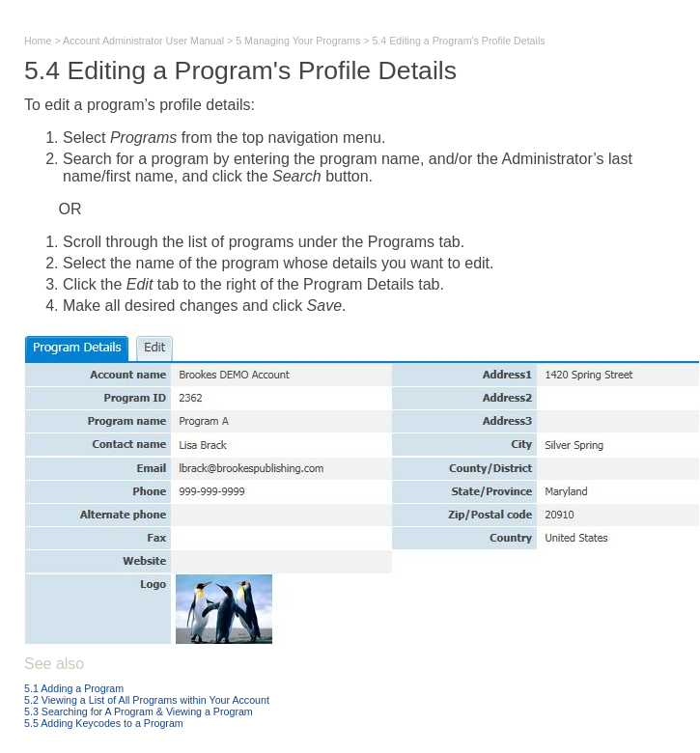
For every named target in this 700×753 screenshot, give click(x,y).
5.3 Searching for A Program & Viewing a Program (139, 711)
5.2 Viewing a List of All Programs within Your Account (147, 700)
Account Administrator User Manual (143, 41)
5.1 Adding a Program (74, 688)
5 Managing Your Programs (298, 41)
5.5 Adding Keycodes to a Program (104, 723)
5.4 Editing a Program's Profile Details (458, 41)
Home (38, 41)
